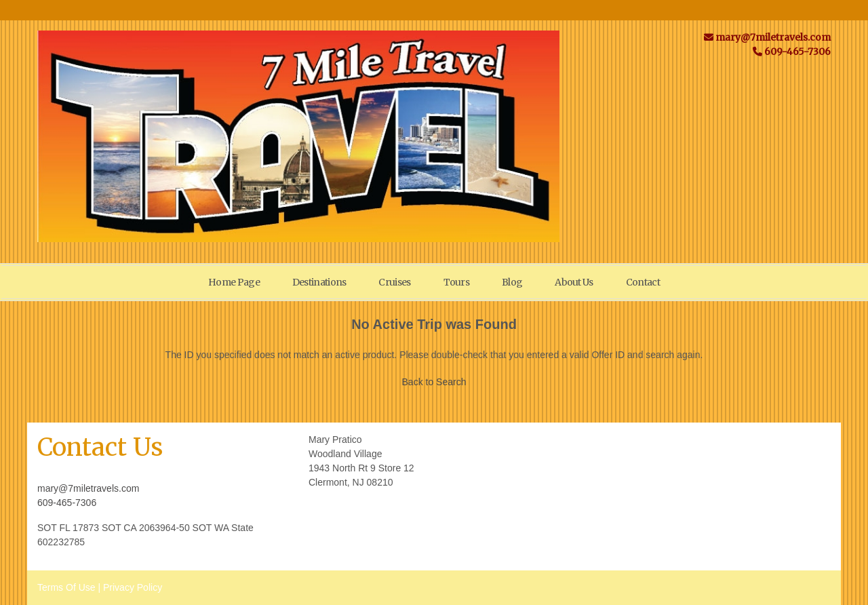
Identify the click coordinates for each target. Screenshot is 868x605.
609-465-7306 (67, 503)
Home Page (234, 282)
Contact (643, 282)
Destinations (319, 282)
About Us (574, 282)
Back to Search (434, 382)
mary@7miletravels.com (88, 488)
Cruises (394, 282)
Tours (457, 282)
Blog (512, 282)
